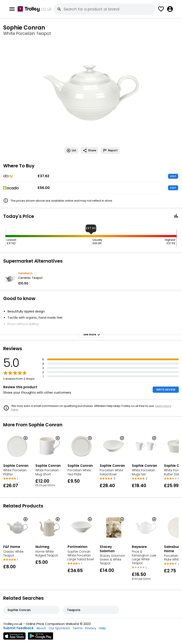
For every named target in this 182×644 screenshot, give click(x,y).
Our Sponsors (59, 628)
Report (110, 150)
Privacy (91, 628)
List (71, 150)
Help (102, 628)
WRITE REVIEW (166, 390)
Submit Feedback (18, 628)
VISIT (173, 176)
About (41, 628)
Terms (77, 628)
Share (89, 150)
